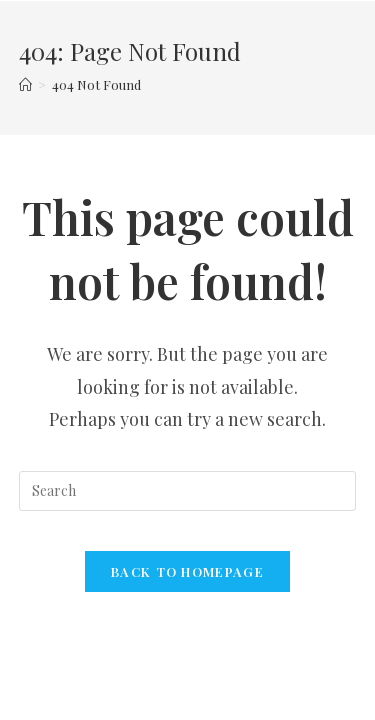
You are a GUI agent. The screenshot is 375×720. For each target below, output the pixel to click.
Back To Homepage (187, 571)
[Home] (25, 84)
